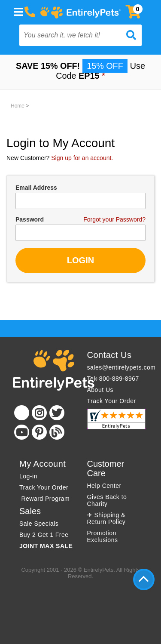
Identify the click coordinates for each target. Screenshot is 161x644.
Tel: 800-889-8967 (113, 379)
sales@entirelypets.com (122, 367)
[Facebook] (22, 413)
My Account (43, 464)
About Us (100, 390)
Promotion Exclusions (103, 536)
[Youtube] (22, 432)
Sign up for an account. (82, 158)
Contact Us (109, 355)
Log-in (28, 476)
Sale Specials (39, 524)
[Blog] (57, 432)
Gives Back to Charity (107, 500)
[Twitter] (57, 413)
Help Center (104, 486)
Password (30, 219)
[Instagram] (39, 413)
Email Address (36, 188)
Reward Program (46, 499)
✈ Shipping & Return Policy (106, 518)
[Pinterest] (39, 432)
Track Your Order (112, 401)
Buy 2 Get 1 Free (44, 535)
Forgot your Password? (114, 219)
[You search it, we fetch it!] (71, 35)
